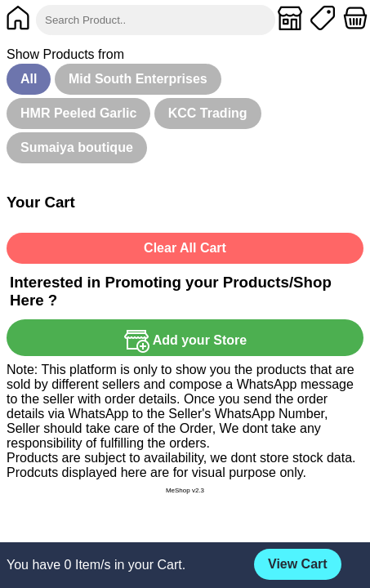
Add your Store (185, 340)
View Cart (298, 564)
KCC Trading (208, 113)
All (29, 79)
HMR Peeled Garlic (78, 113)
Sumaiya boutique (77, 147)
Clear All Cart (185, 248)
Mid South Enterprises (138, 79)
